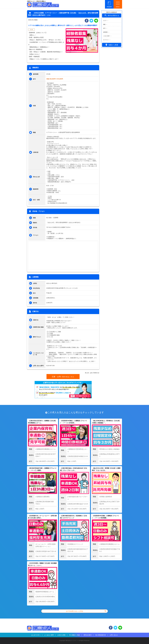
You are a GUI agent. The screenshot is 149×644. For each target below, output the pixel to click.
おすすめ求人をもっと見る (86, 611)
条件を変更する (112, 15)
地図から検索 (112, 45)
